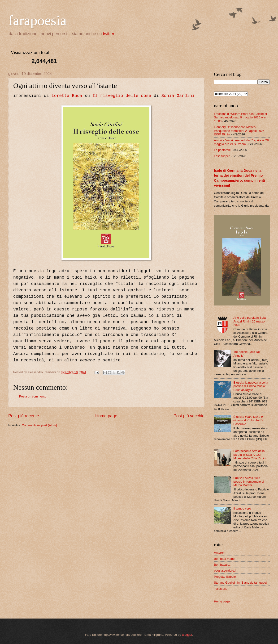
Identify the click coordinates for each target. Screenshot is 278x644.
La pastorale (222, 150)
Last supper (222, 156)
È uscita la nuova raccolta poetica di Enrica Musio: (251, 386)
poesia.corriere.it (225, 571)
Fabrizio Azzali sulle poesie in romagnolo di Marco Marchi (249, 481)
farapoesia (37, 20)
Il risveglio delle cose (122, 96)
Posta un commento (33, 396)
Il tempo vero (242, 508)
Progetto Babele (225, 577)
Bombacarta (222, 565)
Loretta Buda (67, 96)
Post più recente (24, 416)
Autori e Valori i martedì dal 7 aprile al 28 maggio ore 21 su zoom (241, 142)
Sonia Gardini (178, 96)
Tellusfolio (221, 589)
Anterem (220, 553)
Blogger (187, 635)
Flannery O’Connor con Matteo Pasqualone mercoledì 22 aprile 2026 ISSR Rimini (239, 131)
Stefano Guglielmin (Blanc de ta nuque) (241, 583)
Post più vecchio (189, 416)
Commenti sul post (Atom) (39, 425)
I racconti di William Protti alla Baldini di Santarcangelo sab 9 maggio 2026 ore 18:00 (240, 117)
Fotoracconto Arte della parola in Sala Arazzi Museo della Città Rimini (250, 455)
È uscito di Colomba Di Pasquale (248, 420)
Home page (106, 416)
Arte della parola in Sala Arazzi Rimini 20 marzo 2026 (250, 321)
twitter (109, 34)
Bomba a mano (224, 559)
